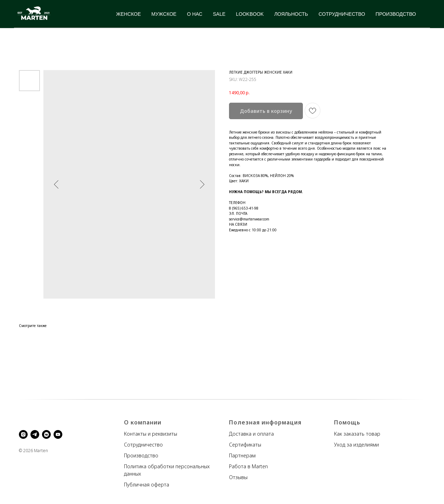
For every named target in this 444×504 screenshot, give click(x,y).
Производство (141, 455)
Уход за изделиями (356, 445)
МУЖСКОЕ (164, 14)
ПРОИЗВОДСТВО (396, 14)
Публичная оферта (147, 485)
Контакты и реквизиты (151, 434)
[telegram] (35, 434)
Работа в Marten (248, 466)
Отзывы (238, 477)
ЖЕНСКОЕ (129, 14)
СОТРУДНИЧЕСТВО (342, 14)
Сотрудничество (143, 445)
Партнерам (242, 455)
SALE (219, 14)
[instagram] (23, 434)
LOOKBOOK (250, 14)
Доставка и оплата (251, 434)
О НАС (195, 14)
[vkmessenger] (46, 434)
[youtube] (58, 434)
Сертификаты (245, 445)
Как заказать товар (357, 434)
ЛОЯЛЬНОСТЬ (291, 14)
